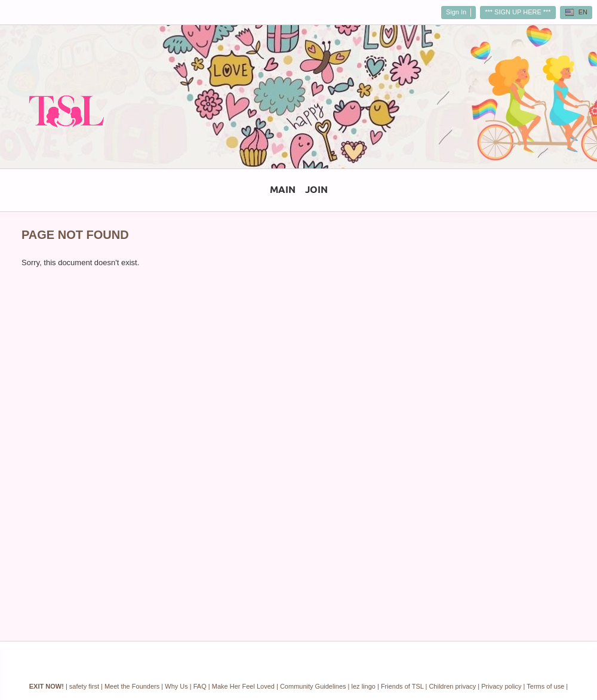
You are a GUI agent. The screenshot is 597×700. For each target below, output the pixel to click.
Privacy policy (501, 686)
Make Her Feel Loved (243, 686)
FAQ (200, 686)
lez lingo (364, 686)
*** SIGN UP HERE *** (518, 12)
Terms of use (545, 686)
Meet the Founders (132, 686)
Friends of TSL (402, 686)
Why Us (176, 686)
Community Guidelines (313, 686)
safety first (84, 686)
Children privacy (452, 686)
